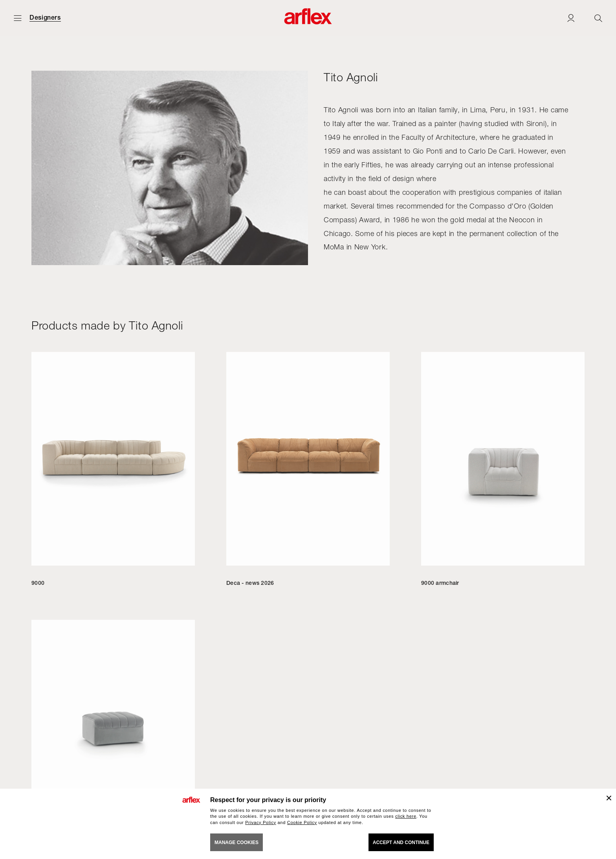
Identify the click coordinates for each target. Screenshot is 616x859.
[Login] (571, 18)
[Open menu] (18, 18)
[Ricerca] (598, 18)
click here (406, 816)
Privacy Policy (261, 822)
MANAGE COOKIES (236, 843)
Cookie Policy (302, 822)
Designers (45, 18)
